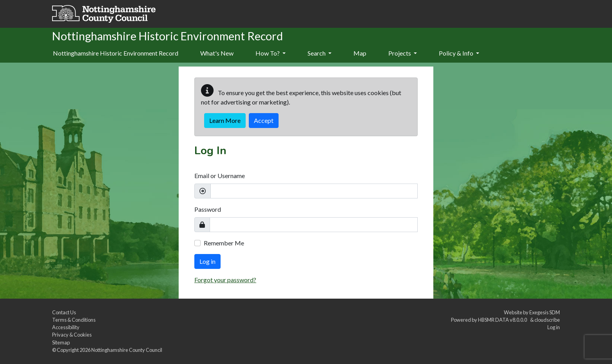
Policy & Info (459, 53)
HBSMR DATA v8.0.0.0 (503, 320)
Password (208, 209)
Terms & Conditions (74, 320)
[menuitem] (217, 54)
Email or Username (220, 176)
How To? (271, 53)
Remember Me (224, 243)
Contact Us (64, 312)
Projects (403, 53)
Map (360, 53)
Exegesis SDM (545, 312)
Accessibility (66, 327)
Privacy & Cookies (72, 335)
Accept (264, 120)
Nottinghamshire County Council (127, 350)
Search (320, 53)
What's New (217, 53)
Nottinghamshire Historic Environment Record (116, 53)
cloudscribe (547, 320)
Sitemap (61, 342)
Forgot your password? (225, 280)
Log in (207, 261)
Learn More (225, 120)
